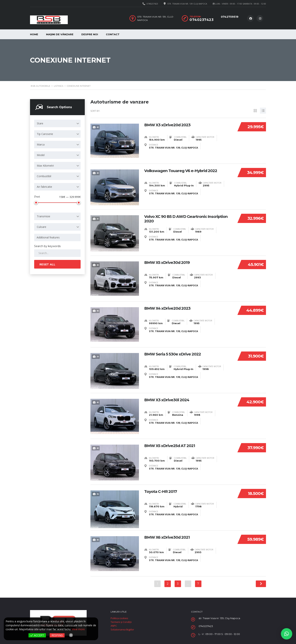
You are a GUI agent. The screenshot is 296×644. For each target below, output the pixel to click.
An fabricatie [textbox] (44, 187)
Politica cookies (119, 618)
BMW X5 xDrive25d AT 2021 (172, 446)
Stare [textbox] (40, 123)
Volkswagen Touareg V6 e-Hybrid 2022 (183, 171)
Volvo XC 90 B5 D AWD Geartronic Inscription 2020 (178, 219)
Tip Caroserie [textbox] (45, 134)
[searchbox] (58, 237)
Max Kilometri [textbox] (45, 166)
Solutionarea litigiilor (122, 629)
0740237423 (152, 4)
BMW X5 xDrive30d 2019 (168, 262)
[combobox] (57, 123)
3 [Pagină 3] (178, 584)
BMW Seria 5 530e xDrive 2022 (174, 354)
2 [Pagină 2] (168, 584)
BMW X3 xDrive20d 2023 (169, 125)
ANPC (114, 626)
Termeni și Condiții (121, 622)
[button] (287, 634)
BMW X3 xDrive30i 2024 (168, 400)
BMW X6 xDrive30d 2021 (168, 537)
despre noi (90, 34)
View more (78, 629)
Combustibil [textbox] (44, 176)
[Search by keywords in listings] (57, 253)
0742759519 (230, 17)
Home (34, 34)
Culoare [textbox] (42, 227)
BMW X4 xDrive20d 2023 (169, 308)
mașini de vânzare (60, 34)
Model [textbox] (41, 155)
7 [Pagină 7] (198, 584)
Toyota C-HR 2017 (162, 491)
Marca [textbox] (41, 144)
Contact (113, 34)
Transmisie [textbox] (44, 216)
